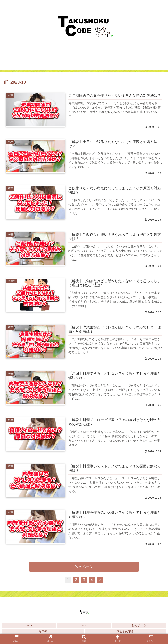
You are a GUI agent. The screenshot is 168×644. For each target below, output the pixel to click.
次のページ (84, 567)
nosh (84, 626)
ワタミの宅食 (125, 632)
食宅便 (43, 632)
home (29, 626)
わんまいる (139, 626)
